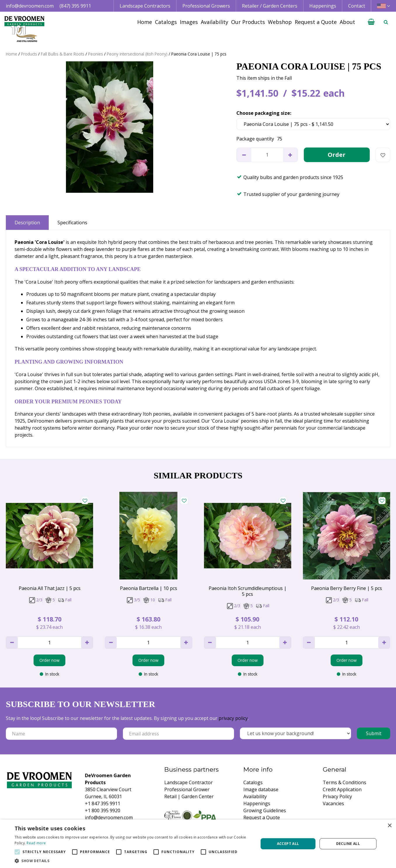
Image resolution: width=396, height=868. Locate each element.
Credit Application (342, 789)
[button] (133, 861)
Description (27, 223)
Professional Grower (187, 789)
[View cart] (371, 22)
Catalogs (253, 782)
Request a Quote (262, 817)
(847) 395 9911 (75, 6)
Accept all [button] (288, 844)
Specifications (72, 223)
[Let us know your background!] (295, 733)
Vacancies (333, 803)
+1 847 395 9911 (103, 803)
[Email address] (178, 734)
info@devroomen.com (30, 6)
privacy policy (233, 718)
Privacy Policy (337, 796)
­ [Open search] (386, 22)
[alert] (198, 844)
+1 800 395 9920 (103, 810)
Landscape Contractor (189, 782)
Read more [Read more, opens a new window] (36, 843)
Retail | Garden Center (189, 796)
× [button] (389, 826)
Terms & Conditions (344, 782)
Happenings (257, 803)
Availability (255, 796)
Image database (261, 789)
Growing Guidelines (265, 810)
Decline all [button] (348, 844)
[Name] (61, 734)
